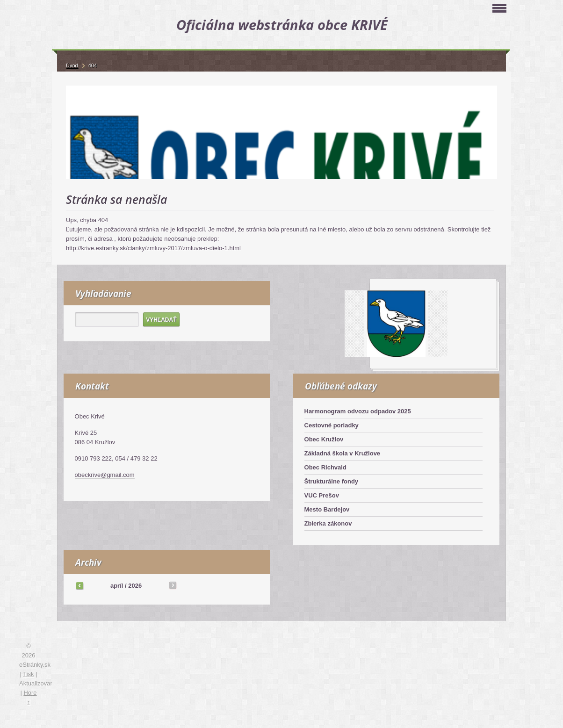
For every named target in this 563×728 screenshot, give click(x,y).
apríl (117, 586)
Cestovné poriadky (332, 425)
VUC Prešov (322, 495)
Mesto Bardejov (327, 509)
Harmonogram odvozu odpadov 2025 (358, 411)
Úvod (72, 65)
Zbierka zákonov (328, 523)
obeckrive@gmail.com (105, 475)
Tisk (28, 674)
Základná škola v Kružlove (343, 453)
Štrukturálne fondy (332, 481)
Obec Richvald (325, 467)
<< (79, 585)
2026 (135, 586)
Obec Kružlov (324, 439)
